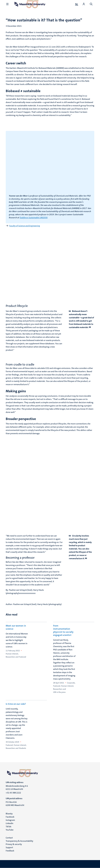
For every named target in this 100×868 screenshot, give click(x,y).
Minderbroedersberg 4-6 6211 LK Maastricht (17, 788)
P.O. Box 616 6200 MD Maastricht (15, 804)
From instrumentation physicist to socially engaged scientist (63, 630)
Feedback (10, 851)
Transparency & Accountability (19, 841)
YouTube (10, 830)
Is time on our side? (16, 704)
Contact (9, 838)
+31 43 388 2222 (13, 793)
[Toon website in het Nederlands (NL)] (77, 4)
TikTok (9, 827)
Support (9, 847)
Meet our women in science (16, 627)
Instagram (10, 820)
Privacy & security (14, 844)
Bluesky (9, 814)
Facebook (10, 817)
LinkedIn (10, 823)
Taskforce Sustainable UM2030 (34, 218)
